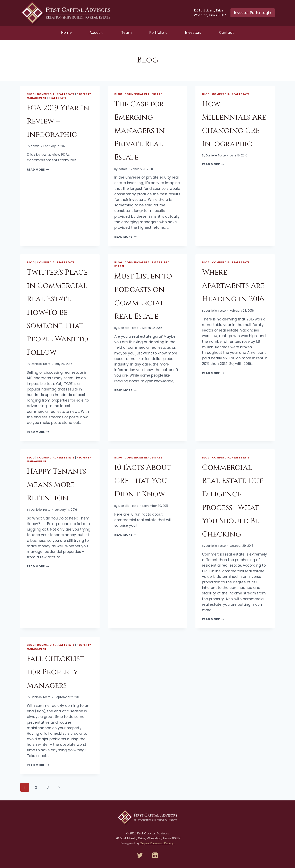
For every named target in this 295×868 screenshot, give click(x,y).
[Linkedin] (155, 855)
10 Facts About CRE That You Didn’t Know (143, 481)
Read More (38, 170)
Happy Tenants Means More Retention (57, 485)
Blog (31, 94)
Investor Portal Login (253, 13)
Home (66, 33)
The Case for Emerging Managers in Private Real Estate (140, 131)
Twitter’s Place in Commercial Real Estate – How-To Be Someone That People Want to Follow (58, 312)
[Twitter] (140, 855)
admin (35, 146)
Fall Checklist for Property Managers (56, 672)
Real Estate (58, 98)
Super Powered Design (157, 843)
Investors (193, 33)
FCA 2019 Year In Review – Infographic (58, 121)
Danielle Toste (216, 156)
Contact (226, 33)
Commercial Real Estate (56, 94)
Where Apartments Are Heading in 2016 (233, 286)
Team (127, 33)
